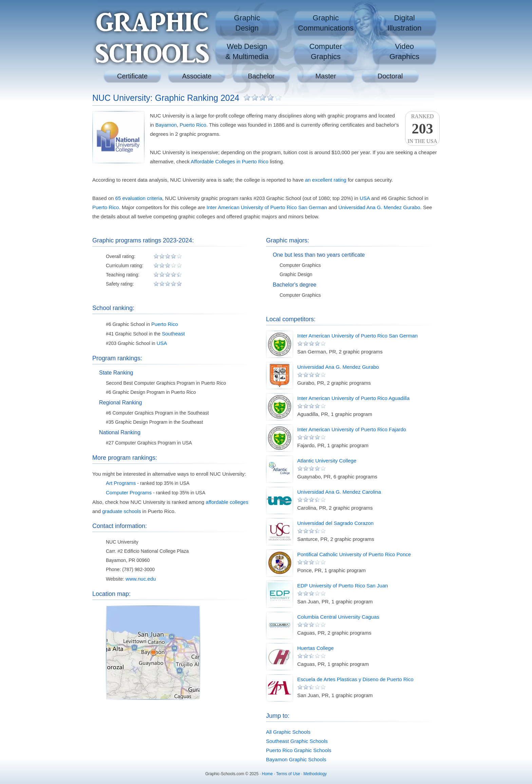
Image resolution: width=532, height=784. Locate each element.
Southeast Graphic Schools (297, 741)
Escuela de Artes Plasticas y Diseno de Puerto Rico (355, 679)
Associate (197, 76)
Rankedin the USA (422, 129)
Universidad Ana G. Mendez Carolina (339, 492)
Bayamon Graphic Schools (296, 759)
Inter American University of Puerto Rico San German (267, 207)
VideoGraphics (404, 51)
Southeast (173, 334)
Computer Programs (129, 493)
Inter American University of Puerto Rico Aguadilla (353, 398)
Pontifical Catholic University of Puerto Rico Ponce (354, 554)
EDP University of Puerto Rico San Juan (343, 586)
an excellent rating (326, 180)
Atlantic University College (327, 461)
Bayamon (166, 125)
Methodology (315, 774)
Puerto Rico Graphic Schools (299, 750)
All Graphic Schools (288, 732)
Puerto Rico (193, 125)
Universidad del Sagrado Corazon (335, 523)
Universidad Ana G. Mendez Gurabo (379, 207)
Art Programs (121, 483)
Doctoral (390, 76)
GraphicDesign (247, 23)
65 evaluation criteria (139, 198)
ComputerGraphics (326, 51)
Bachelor (261, 76)
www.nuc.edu (141, 579)
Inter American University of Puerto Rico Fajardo (352, 429)
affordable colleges (227, 502)
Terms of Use (288, 774)
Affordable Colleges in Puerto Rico (230, 161)
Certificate (132, 76)
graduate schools (121, 511)
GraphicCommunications (326, 23)
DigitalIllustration (404, 23)
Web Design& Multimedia (247, 51)
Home (267, 774)
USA (365, 198)
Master (326, 76)
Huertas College (316, 648)
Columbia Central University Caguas (338, 617)
